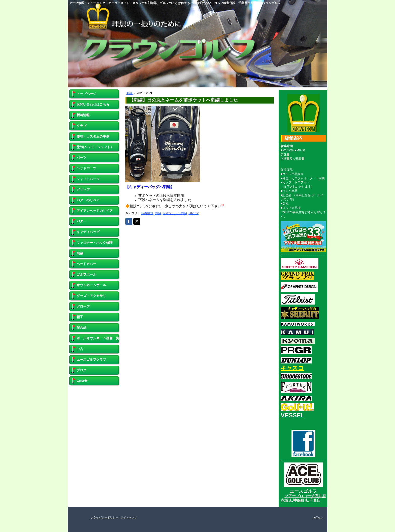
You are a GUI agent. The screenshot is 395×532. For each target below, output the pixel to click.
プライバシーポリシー (104, 517)
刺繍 (130, 93)
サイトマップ (129, 517)
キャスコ (292, 368)
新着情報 (147, 213)
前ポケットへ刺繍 (175, 213)
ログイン (318, 517)
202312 (193, 213)
